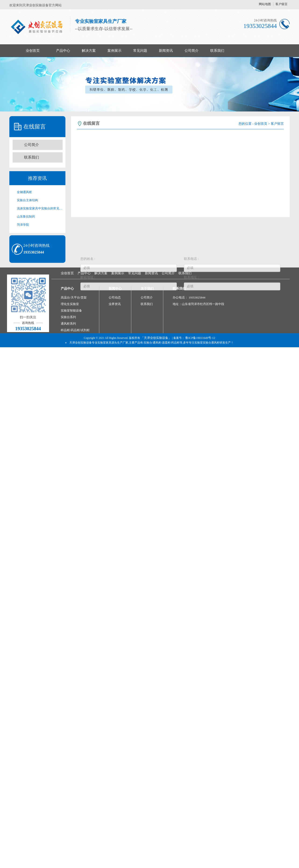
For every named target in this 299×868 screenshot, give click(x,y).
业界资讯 (115, 304)
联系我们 (217, 51)
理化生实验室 (70, 304)
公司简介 (192, 51)
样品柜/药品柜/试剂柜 (75, 330)
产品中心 (63, 51)
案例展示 (114, 51)
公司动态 (115, 297)
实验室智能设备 (71, 311)
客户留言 (281, 4)
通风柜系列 (68, 324)
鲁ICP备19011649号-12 (200, 338)
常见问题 (140, 51)
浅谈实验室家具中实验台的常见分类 (40, 208)
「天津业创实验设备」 (156, 338)
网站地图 (265, 4)
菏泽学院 (23, 225)
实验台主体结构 (27, 200)
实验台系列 (68, 317)
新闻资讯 (166, 51)
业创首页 (33, 51)
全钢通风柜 (24, 192)
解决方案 (89, 51)
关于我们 (147, 289)
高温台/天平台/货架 (74, 297)
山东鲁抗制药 (26, 217)
